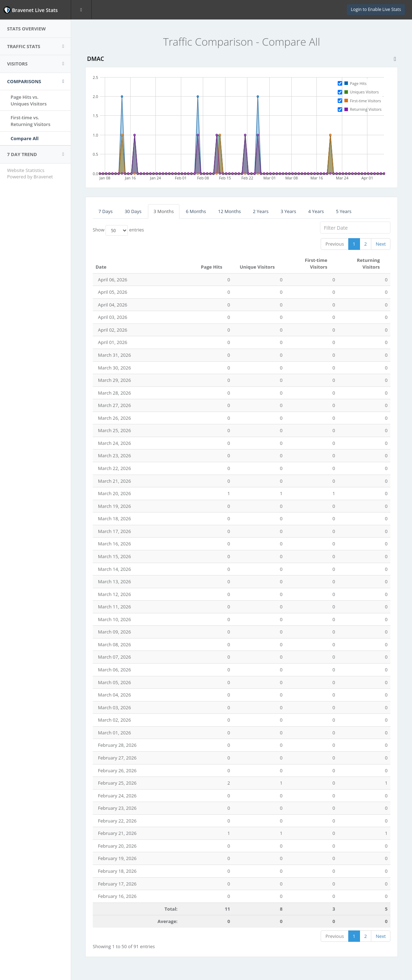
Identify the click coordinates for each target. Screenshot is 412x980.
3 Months (164, 211)
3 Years (288, 211)
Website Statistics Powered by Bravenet (30, 174)
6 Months (196, 211)
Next (381, 244)
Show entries (118, 230)
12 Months (230, 211)
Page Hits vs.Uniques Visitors (29, 100)
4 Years (316, 211)
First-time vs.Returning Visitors (30, 121)
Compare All (25, 138)
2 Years (261, 211)
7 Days (105, 211)
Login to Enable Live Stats (376, 9)
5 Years (344, 211)
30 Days (133, 211)
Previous (334, 244)
